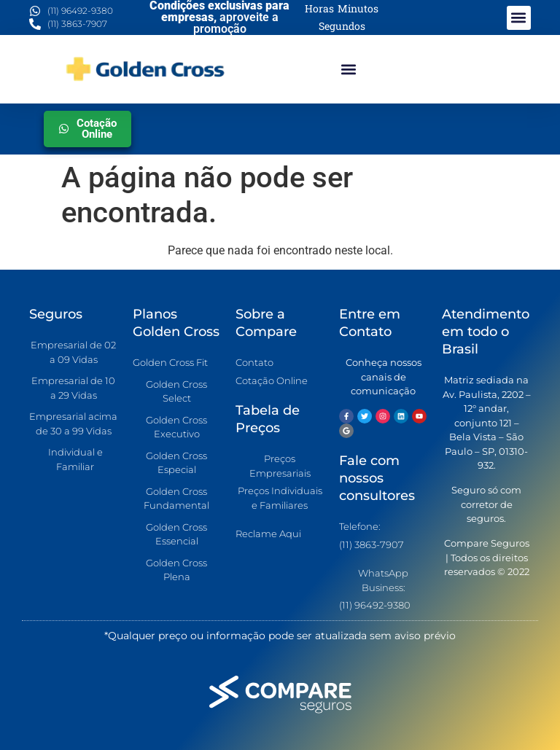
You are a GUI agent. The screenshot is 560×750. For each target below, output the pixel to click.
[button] (519, 18)
